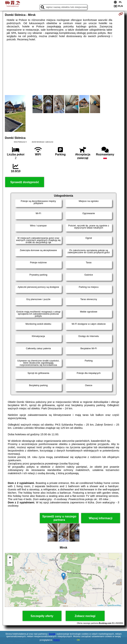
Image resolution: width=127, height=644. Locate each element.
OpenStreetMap (114, 605)
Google (52, 634)
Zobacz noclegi (85, 616)
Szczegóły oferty (42, 616)
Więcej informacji (101, 518)
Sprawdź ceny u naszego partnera (59, 518)
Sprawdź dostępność (25, 182)
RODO (57, 640)
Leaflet (101, 605)
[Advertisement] (64, 68)
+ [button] (10, 558)
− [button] (10, 563)
